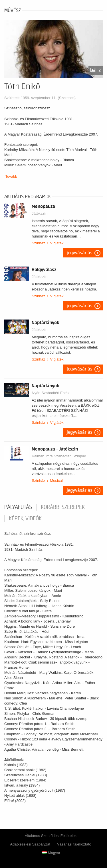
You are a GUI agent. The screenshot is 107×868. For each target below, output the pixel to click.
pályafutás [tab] (18, 507)
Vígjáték (57, 243)
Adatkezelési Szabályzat (30, 844)
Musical (56, 481)
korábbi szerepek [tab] (63, 507)
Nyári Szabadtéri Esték (51, 393)
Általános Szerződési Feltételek (51, 836)
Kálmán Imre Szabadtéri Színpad (59, 456)
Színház (38, 243)
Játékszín (40, 213)
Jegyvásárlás (80, 253)
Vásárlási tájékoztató (74, 844)
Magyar (51, 853)
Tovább (11, 176)
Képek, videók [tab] (25, 519)
